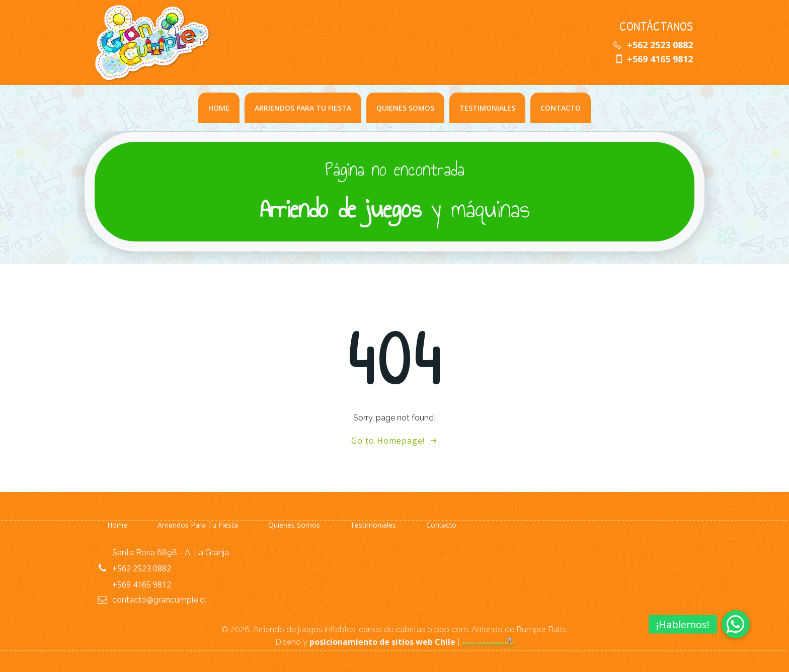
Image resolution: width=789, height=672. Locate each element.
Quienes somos (405, 108)
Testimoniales (487, 108)
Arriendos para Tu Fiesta (303, 108)
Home (219, 108)
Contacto (561, 108)
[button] (736, 624)
